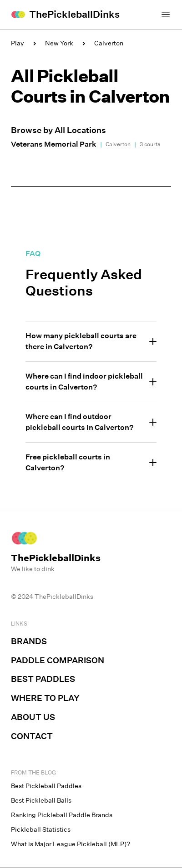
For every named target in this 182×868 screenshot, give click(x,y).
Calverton (109, 43)
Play (18, 43)
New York (59, 43)
